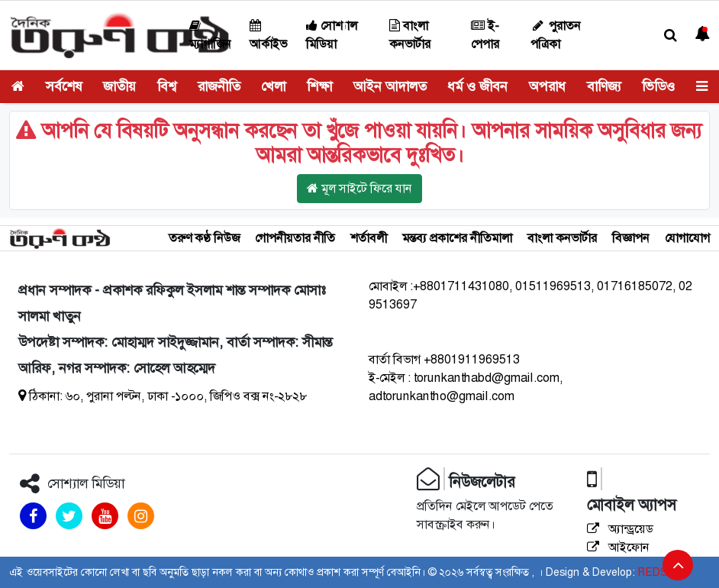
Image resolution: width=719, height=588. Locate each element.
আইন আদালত (390, 86)
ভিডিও (658, 86)
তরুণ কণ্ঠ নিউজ (204, 238)
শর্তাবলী (369, 238)
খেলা (273, 86)
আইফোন (618, 547)
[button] (671, 36)
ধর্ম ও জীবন (477, 86)
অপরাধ (547, 86)
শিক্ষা (319, 86)
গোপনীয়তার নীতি (295, 238)
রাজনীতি (219, 86)
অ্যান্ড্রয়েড (620, 529)
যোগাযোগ (687, 238)
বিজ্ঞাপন (631, 238)
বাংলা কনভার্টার (562, 238)
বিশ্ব (167, 86)
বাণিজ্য (604, 86)
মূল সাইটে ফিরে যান (359, 188)
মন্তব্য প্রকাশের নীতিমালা (457, 238)
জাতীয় (119, 86)
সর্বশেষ (64, 86)
